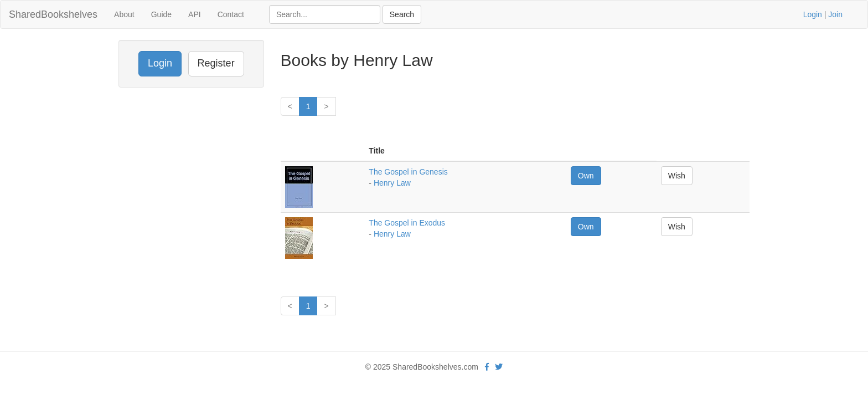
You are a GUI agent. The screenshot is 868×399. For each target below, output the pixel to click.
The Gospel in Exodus (407, 223)
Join (835, 14)
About (124, 14)
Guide (161, 14)
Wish (677, 176)
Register (216, 63)
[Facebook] (487, 367)
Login (813, 14)
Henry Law (392, 183)
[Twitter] (499, 367)
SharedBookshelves (53, 14)
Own (586, 176)
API (195, 14)
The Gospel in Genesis (408, 172)
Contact (231, 14)
